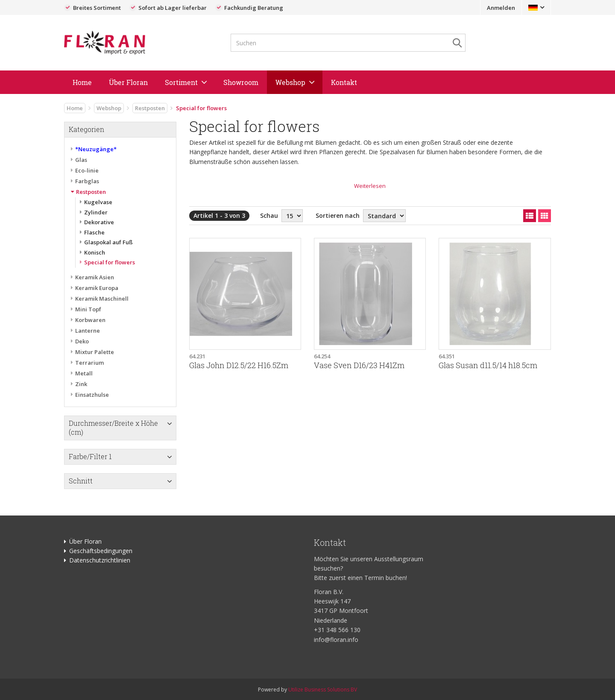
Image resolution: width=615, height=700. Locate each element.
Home (82, 82)
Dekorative (99, 222)
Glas (81, 160)
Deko (82, 341)
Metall (84, 373)
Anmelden (501, 8)
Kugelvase (98, 202)
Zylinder (96, 212)
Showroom (241, 82)
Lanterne (88, 331)
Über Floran (128, 82)
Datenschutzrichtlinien (100, 560)
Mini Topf (88, 309)
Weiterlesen (370, 186)
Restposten (150, 108)
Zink (81, 384)
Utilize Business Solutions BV (323, 690)
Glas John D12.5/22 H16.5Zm (239, 365)
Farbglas (87, 181)
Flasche (94, 232)
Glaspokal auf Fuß (108, 242)
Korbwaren (90, 320)
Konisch (95, 252)
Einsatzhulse (92, 395)
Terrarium (89, 363)
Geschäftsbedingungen (101, 551)
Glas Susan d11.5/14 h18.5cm (488, 365)
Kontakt (344, 82)
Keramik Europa (97, 288)
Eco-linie (87, 170)
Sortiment (181, 82)
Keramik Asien (95, 277)
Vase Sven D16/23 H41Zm (359, 365)
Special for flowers (110, 262)
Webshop (290, 82)
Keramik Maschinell (102, 299)
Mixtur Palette (95, 352)
